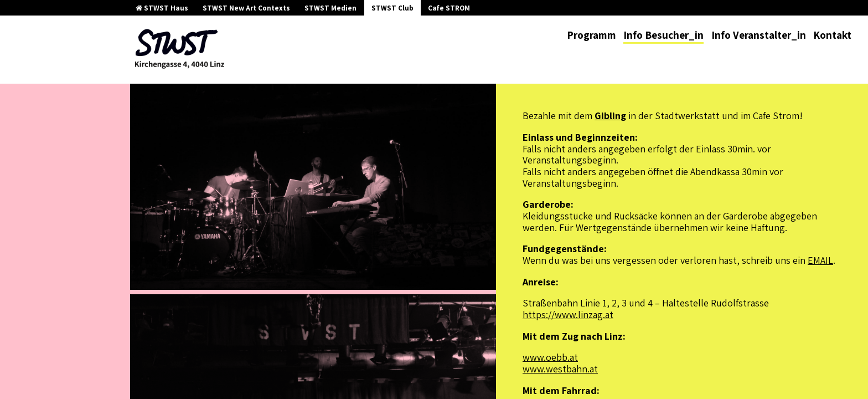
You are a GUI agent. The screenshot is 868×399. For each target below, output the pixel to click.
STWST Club (392, 8)
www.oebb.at (550, 357)
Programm (591, 35)
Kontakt (832, 35)
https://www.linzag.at (568, 314)
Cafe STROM (449, 8)
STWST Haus (162, 8)
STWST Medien (330, 8)
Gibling (610, 116)
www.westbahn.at (560, 369)
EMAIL (820, 260)
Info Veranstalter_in (759, 35)
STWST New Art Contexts (246, 8)
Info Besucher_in (663, 35)
